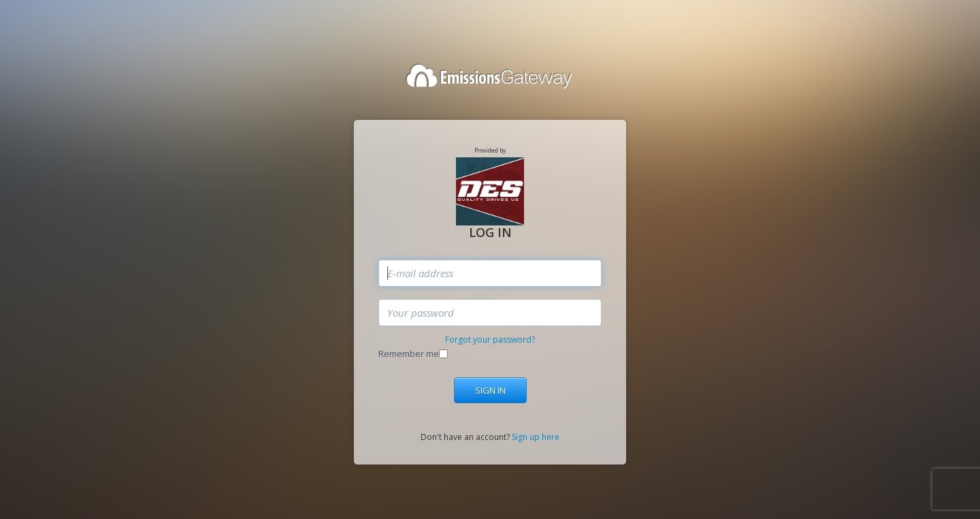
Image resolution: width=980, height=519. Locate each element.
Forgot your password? (490, 340)
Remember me (409, 353)
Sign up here (536, 437)
